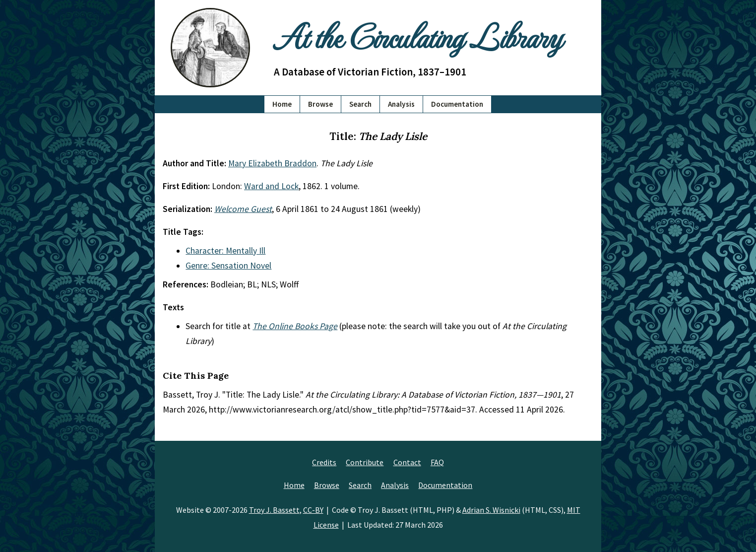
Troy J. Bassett (274, 510)
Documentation (457, 104)
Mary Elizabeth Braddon (272, 163)
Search (360, 104)
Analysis (401, 104)
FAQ (437, 462)
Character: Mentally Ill (225, 251)
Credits (324, 462)
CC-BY (313, 510)
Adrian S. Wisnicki (491, 510)
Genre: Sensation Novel (228, 266)
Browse (320, 104)
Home (282, 104)
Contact (407, 462)
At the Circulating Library (418, 35)
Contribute (365, 462)
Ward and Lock (271, 186)
